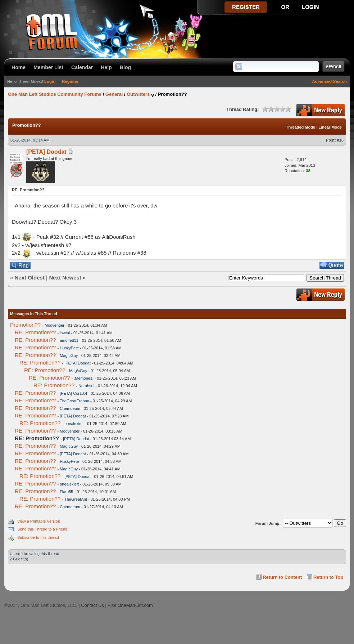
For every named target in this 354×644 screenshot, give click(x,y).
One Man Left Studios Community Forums (55, 94)
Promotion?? (25, 325)
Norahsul (86, 386)
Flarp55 (66, 492)
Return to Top (328, 577)
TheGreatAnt (76, 499)
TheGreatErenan (74, 401)
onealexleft (74, 424)
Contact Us (92, 605)
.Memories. (83, 378)
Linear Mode (330, 127)
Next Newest (65, 278)
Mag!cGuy (69, 355)
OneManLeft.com (135, 605)
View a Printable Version (39, 521)
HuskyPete (69, 348)
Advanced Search (329, 81)
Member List (48, 67)
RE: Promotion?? (35, 332)
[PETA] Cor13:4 (73, 393)
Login (50, 81)
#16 (340, 140)
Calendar (82, 67)
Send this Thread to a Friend (42, 529)
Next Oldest (30, 278)
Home (19, 67)
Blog (125, 67)
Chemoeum (70, 408)
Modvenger (55, 325)
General (114, 94)
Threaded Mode (301, 127)
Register (70, 81)
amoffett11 (69, 340)
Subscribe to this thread (38, 537)
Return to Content (282, 577)
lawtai (65, 333)
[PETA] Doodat (46, 152)
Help (106, 67)
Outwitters (138, 94)
